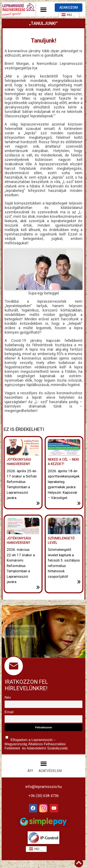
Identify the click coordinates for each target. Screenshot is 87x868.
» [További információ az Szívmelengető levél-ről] (79, 581)
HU (65, 15)
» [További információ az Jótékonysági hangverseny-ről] (38, 587)
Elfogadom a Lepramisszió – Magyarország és (37, 742)
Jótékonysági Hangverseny (19, 462)
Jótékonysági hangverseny (19, 540)
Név (8, 697)
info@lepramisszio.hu (44, 787)
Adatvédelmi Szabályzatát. (47, 748)
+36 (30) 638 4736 (44, 796)
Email (9, 712)
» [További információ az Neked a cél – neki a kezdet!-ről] (79, 503)
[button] (43, 10)
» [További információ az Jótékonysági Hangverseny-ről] (38, 503)
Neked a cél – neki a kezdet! (63, 462)
